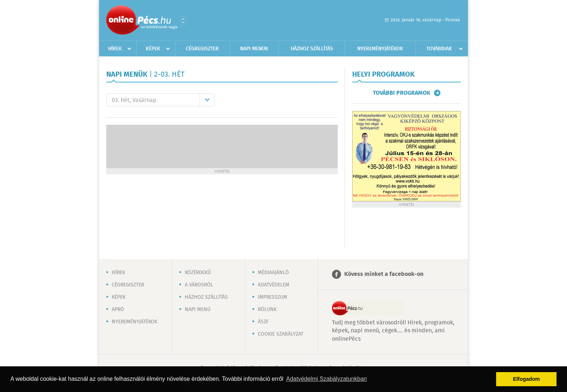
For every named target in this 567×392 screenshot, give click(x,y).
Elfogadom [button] (526, 379)
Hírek (115, 49)
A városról (199, 285)
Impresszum (272, 297)
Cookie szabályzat (281, 334)
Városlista (183, 21)
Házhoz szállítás (312, 49)
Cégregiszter (202, 49)
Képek (153, 49)
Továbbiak (439, 49)
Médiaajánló (273, 273)
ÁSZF (263, 322)
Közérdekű (198, 273)
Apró (118, 310)
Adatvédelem (274, 285)
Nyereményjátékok (380, 49)
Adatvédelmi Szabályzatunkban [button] (326, 379)
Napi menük (254, 49)
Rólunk (267, 310)
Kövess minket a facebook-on (384, 274)
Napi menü (198, 310)
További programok (402, 93)
